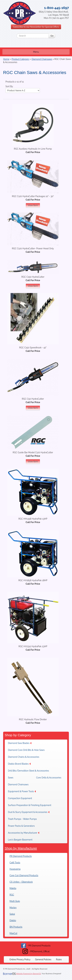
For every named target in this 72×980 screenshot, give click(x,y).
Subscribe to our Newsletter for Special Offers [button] (36, 27)
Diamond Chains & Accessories (24, 757)
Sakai (12, 914)
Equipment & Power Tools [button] (22, 791)
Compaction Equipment (20, 798)
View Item (33, 205)
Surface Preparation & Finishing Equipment (30, 805)
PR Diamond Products (21, 856)
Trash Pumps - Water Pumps (22, 819)
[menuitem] (21, 743)
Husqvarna (15, 869)
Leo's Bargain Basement (20, 840)
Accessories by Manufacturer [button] (24, 833)
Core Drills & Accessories (49, 778)
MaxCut (13, 933)
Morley (13, 908)
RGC (12, 895)
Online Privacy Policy (20, 959)
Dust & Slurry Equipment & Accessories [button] (29, 812)
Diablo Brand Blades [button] (19, 764)
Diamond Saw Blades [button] (20, 743)
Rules (59, 959)
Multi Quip (15, 901)
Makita (13, 888)
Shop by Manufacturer (21, 848)
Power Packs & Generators (21, 826)
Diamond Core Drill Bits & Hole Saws (26, 750)
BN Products (16, 927)
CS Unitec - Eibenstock (21, 882)
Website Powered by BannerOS (28, 974)
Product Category (21, 59)
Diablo (13, 920)
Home (6, 59)
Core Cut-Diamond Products (24, 875)
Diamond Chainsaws (42, 59)
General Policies (43, 959)
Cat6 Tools (15, 863)
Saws (11, 778)
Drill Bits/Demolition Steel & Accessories (28, 771)
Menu (36, 52)
